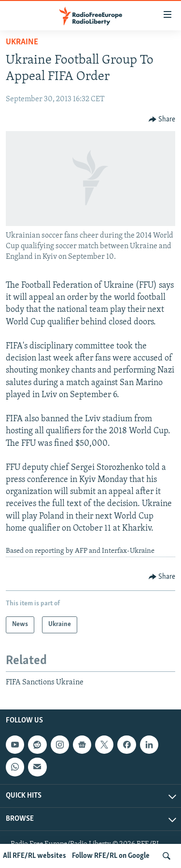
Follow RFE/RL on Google (111, 856)
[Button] (162, 120)
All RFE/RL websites (35, 856)
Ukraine (22, 42)
